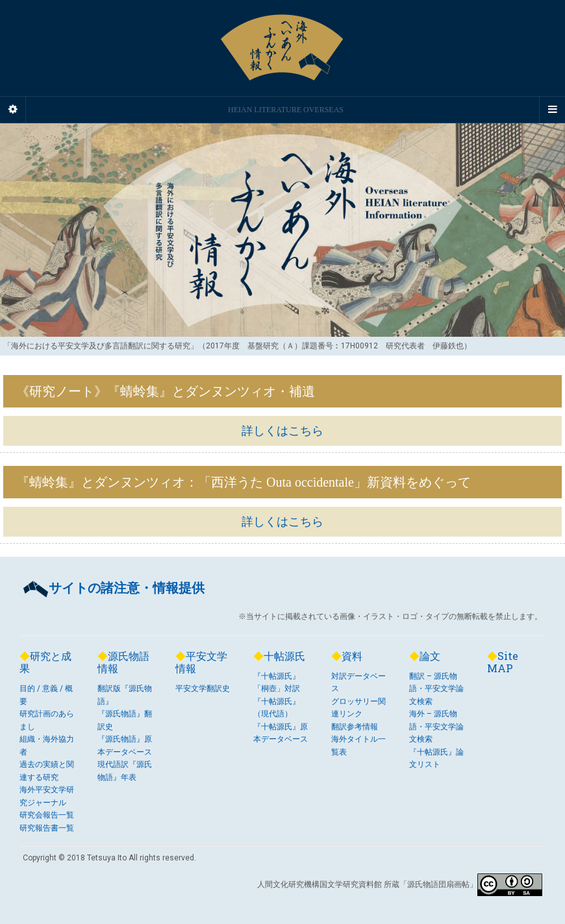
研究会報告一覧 (47, 815)
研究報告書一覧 (47, 828)
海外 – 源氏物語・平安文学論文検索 (436, 726)
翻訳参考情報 (355, 727)
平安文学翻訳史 (203, 688)
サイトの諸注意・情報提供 (114, 588)
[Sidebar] (13, 110)
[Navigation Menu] (552, 110)
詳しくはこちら (282, 431)
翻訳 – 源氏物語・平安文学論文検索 (436, 689)
